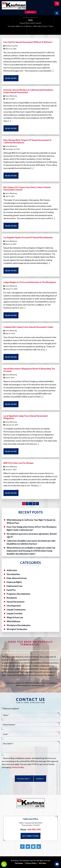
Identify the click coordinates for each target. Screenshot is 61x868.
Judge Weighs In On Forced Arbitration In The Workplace (30, 282)
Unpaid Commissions (16, 610)
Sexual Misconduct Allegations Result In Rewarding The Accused (29, 370)
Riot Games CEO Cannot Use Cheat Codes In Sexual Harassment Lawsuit (27, 189)
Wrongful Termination (17, 629)
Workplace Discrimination (19, 625)
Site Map (42, 863)
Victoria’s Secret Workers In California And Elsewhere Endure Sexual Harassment (28, 91)
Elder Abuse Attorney (17, 578)
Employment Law (14, 586)
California (31, 12)
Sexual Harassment (16, 602)
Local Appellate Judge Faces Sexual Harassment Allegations (26, 417)
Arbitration (12, 570)
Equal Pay (11, 590)
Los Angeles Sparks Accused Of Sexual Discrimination (28, 237)
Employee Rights (14, 582)
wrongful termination (48, 660)
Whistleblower (14, 621)
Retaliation (12, 598)
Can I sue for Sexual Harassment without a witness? (28, 42)
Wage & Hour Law (15, 617)
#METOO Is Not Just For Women (18, 463)
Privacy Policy (18, 767)
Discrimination (13, 574)
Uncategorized (14, 606)
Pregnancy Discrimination (18, 594)
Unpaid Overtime (15, 613)
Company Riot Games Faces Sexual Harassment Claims (28, 327)
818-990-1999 (34, 830)
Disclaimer (19, 863)
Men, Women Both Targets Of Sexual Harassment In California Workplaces (27, 141)
